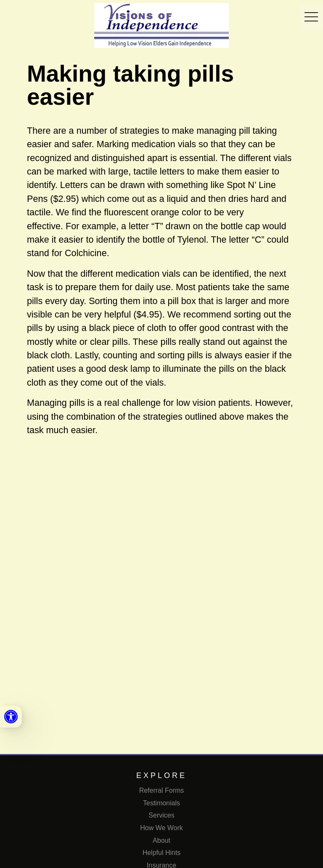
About (161, 840)
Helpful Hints (162, 853)
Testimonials (161, 803)
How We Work (161, 828)
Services (161, 815)
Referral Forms (162, 790)
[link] (11, 717)
